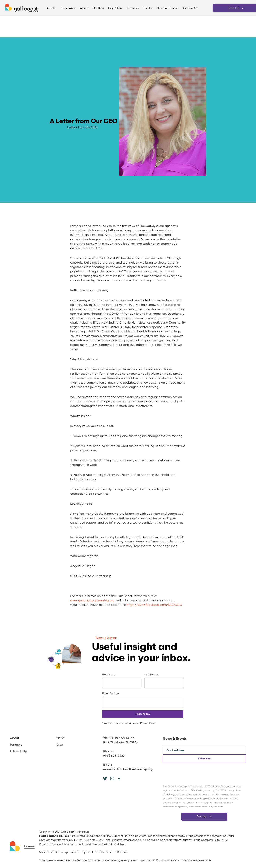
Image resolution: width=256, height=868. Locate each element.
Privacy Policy (148, 723)
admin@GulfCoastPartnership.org (128, 769)
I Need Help (19, 751)
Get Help (98, 8)
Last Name (151, 675)
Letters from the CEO (82, 128)
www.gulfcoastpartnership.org (92, 600)
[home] (21, 8)
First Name (109, 675)
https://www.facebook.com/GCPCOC (154, 605)
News (60, 738)
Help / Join (115, 8)
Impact (84, 8)
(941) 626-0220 (114, 756)
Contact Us (190, 8)
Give (60, 745)
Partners (16, 745)
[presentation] (191, 770)
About (15, 738)
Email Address (111, 693)
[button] (51, 8)
